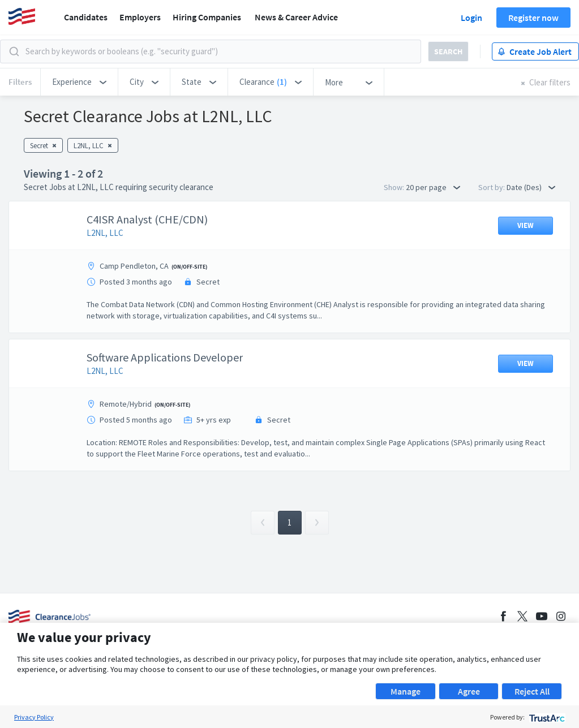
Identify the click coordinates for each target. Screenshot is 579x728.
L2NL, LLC (105, 233)
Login (471, 18)
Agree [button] (469, 691)
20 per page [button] (433, 187)
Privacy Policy (34, 717)
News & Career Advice (296, 17)
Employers (140, 17)
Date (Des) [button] (531, 187)
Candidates (86, 17)
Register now (533, 18)
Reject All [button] (532, 691)
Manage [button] (406, 691)
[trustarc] (546, 717)
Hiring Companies (207, 17)
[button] (79, 82)
